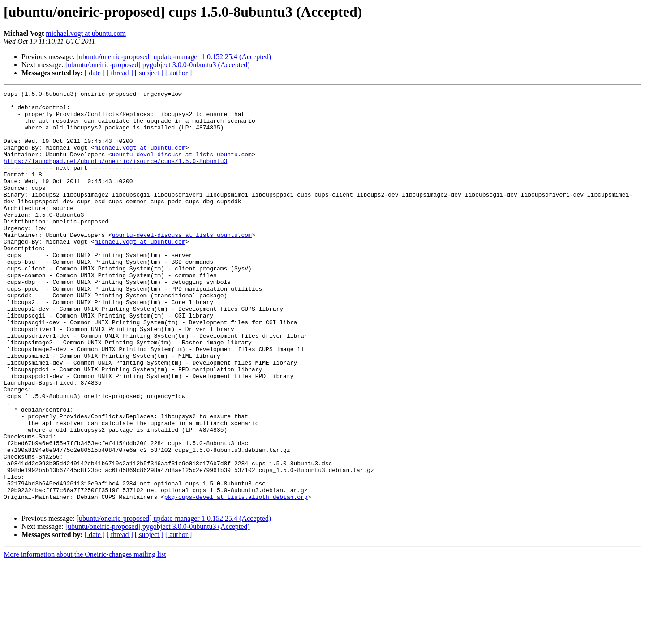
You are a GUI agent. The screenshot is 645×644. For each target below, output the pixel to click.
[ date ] (95, 73)
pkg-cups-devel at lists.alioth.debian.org (236, 579)
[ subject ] (149, 73)
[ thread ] (120, 73)
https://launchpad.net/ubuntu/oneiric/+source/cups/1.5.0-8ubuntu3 (115, 176)
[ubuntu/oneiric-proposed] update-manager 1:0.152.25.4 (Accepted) (174, 57)
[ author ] (179, 73)
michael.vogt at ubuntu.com (86, 33)
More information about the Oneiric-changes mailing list (85, 636)
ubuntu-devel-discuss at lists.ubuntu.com (182, 167)
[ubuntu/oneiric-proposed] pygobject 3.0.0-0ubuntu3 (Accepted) (158, 65)
